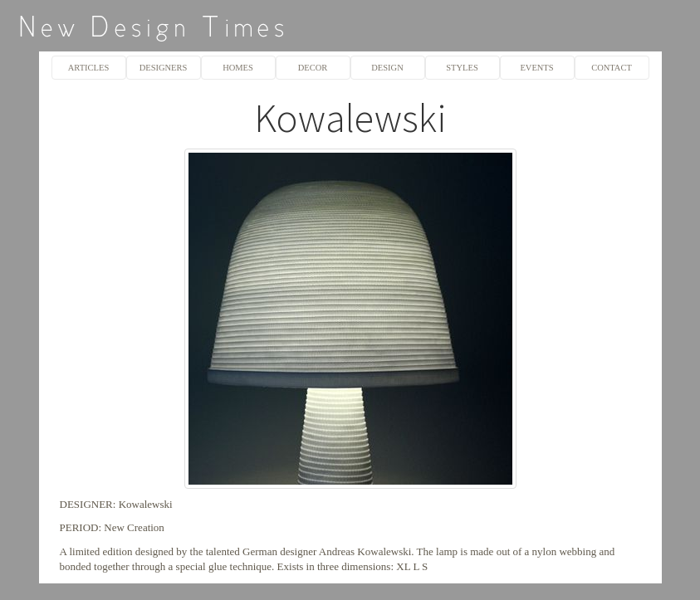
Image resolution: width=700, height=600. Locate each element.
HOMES (238, 68)
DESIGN (387, 68)
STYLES (462, 68)
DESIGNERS (164, 68)
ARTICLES (88, 68)
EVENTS (536, 68)
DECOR (313, 68)
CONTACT (612, 68)
